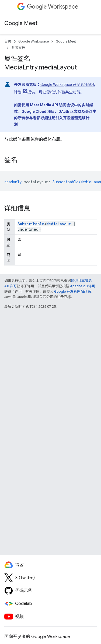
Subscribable (31, 224)
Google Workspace (34, 41)
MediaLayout (59, 224)
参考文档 (18, 48)
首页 (8, 41)
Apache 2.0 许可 (83, 286)
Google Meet (21, 23)
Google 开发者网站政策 (73, 291)
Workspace (53, 7)
